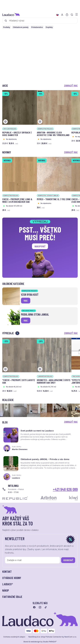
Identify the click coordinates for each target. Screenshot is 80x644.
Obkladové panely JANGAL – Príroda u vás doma (45, 459)
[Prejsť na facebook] (34, 607)
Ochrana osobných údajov (14, 637)
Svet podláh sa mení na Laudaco (37, 431)
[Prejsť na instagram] (40, 607)
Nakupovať (40, 246)
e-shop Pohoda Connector (50, 637)
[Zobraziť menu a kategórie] (77, 14)
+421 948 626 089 (65, 489)
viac (26, 301)
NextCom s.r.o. (71, 637)
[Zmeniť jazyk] (57, 15)
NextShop (33, 637)
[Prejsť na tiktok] (46, 607)
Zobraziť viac (71, 85)
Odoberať (68, 560)
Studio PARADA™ (50, 642)
